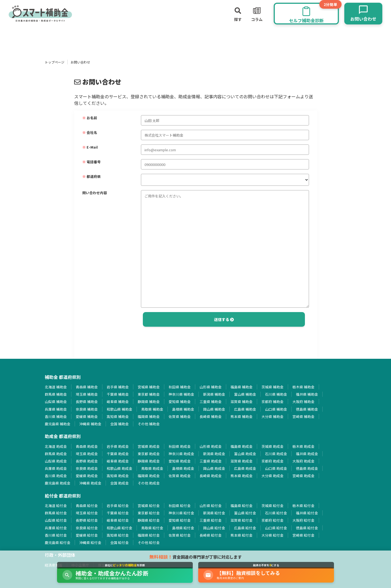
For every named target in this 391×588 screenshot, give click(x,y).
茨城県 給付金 (272, 506)
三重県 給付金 (211, 520)
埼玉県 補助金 (87, 394)
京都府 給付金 (272, 520)
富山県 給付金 (245, 513)
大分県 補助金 (272, 416)
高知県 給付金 (118, 535)
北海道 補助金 (56, 387)
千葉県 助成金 (118, 454)
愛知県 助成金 (180, 461)
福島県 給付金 (242, 506)
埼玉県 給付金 (87, 513)
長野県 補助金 (87, 402)
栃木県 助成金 (303, 446)
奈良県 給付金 (87, 528)
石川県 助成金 (276, 454)
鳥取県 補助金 (152, 409)
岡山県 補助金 (214, 409)
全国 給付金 (119, 543)
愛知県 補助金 (180, 402)
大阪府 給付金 (303, 520)
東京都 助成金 (149, 454)
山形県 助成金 (211, 446)
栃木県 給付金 (303, 506)
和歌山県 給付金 (119, 528)
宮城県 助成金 (149, 446)
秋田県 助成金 (180, 446)
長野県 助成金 (87, 461)
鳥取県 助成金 (152, 468)
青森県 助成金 (87, 446)
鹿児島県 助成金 (58, 483)
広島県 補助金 (245, 409)
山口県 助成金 (276, 468)
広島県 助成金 (245, 468)
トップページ (55, 62)
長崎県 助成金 (211, 476)
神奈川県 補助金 (181, 394)
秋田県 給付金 (180, 506)
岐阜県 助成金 (118, 461)
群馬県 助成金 (56, 454)
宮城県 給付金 (149, 506)
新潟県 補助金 (214, 394)
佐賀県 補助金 (180, 416)
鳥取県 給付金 (152, 528)
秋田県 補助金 (180, 387)
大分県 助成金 (272, 476)
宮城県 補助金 (149, 387)
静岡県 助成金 (149, 461)
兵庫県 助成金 (56, 468)
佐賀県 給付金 (180, 535)
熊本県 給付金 (242, 535)
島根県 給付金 (183, 528)
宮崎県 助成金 (303, 476)
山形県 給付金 (211, 506)
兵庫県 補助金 (56, 409)
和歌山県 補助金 (119, 409)
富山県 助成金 (245, 454)
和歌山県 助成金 (119, 468)
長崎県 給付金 (211, 535)
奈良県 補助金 (87, 409)
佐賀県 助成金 (180, 476)
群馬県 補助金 (56, 394)
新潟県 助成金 (214, 454)
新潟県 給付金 (214, 513)
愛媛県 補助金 (87, 416)
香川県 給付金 (56, 535)
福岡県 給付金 (149, 535)
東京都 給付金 (149, 513)
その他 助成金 (149, 483)
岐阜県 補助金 (118, 402)
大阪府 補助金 (303, 402)
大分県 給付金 (272, 535)
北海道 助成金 (56, 446)
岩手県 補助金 (118, 387)
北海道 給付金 (56, 506)
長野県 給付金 (87, 520)
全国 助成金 (119, 483)
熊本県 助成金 (242, 476)
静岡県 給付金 (149, 520)
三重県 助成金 (211, 461)
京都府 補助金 (272, 402)
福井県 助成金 (307, 454)
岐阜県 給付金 (118, 520)
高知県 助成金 (118, 476)
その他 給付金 (149, 543)
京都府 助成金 (272, 461)
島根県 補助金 (183, 409)
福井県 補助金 (307, 394)
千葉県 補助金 (118, 394)
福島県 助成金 (242, 446)
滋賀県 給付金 (242, 520)
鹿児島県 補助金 (58, 424)
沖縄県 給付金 (90, 543)
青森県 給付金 (87, 506)
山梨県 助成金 (56, 461)
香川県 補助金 (56, 416)
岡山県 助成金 (214, 468)
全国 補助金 (119, 424)
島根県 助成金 (183, 468)
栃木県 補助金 (303, 387)
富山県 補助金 (245, 394)
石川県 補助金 (276, 394)
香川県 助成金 (56, 476)
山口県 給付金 (276, 528)
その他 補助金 (149, 424)
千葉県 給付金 (118, 513)
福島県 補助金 (242, 387)
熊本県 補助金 (242, 416)
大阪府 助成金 (303, 461)
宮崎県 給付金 (303, 535)
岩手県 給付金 (118, 506)
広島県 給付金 (245, 528)
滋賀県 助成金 (242, 461)
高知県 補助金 (118, 416)
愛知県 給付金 (180, 520)
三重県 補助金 (211, 402)
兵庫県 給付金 (56, 528)
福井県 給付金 (307, 513)
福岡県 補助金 (149, 416)
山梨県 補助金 (56, 402)
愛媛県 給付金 (87, 535)
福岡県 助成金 (149, 476)
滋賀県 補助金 (242, 402)
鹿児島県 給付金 (58, 543)
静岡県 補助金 (149, 402)
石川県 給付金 (276, 513)
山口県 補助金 (276, 409)
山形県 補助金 (211, 387)
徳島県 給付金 (307, 528)
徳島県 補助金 (307, 409)
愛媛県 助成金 (87, 476)
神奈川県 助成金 (181, 454)
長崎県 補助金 (211, 416)
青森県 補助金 (87, 387)
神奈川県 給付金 (181, 513)
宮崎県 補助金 (303, 416)
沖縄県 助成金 (90, 483)
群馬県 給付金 (56, 513)
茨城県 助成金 (272, 446)
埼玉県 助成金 (87, 454)
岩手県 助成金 (118, 446)
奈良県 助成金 (87, 468)
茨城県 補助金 (272, 387)
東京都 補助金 (149, 394)
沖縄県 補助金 (90, 424)
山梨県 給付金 (56, 520)
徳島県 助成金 (307, 468)
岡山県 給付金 (214, 528)
